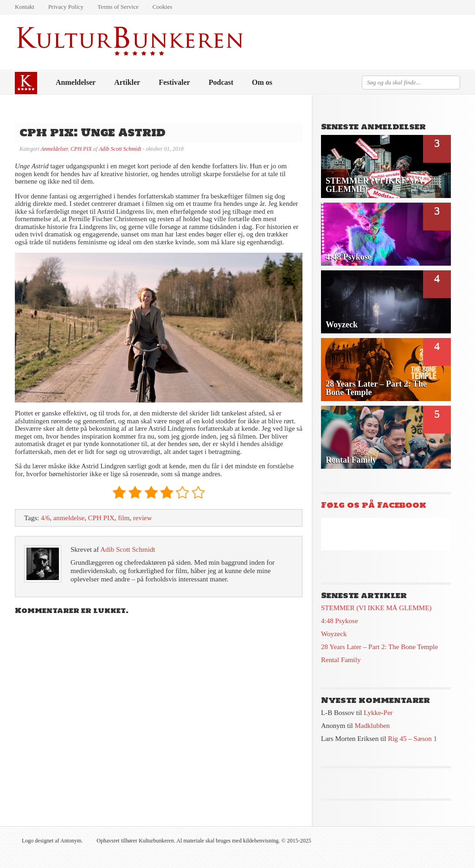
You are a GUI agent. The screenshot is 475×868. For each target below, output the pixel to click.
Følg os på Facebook (374, 505)
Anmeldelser (76, 82)
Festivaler (174, 82)
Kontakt (25, 7)
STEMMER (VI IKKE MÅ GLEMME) (376, 608)
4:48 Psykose (340, 621)
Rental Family (341, 660)
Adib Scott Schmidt (120, 149)
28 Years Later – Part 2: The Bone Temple (379, 647)
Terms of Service (118, 7)
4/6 (45, 518)
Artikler (127, 82)
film (124, 518)
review (143, 518)
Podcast (221, 82)
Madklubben (372, 726)
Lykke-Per (378, 713)
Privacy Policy (66, 7)
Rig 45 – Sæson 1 (412, 739)
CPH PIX (81, 149)
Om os (262, 82)
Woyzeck (334, 634)
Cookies (163, 7)
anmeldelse (69, 518)
